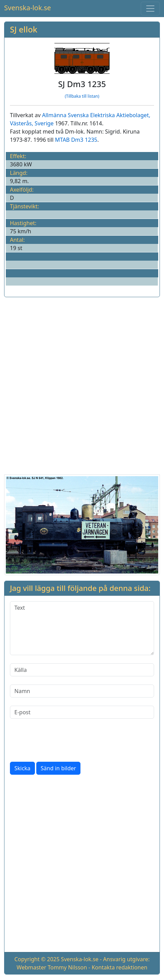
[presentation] (62, 740)
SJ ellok (24, 29)
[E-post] (82, 712)
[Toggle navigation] (150, 9)
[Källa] (82, 670)
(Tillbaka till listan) (82, 96)
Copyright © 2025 (37, 959)
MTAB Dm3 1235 (76, 140)
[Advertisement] (82, 384)
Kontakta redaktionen (120, 967)
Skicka (22, 768)
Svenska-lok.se (28, 8)
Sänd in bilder (58, 768)
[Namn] (82, 691)
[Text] (82, 628)
